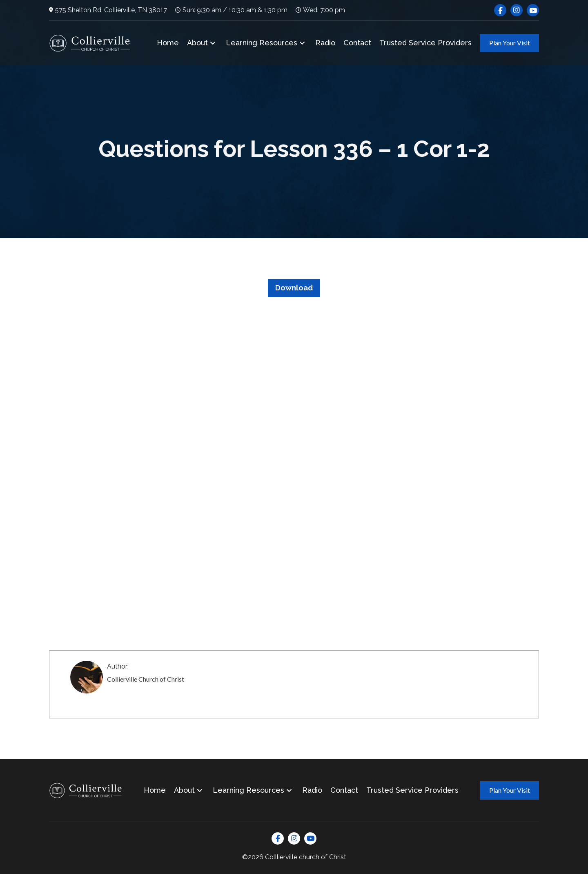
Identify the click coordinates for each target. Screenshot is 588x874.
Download (294, 288)
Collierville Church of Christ (146, 679)
